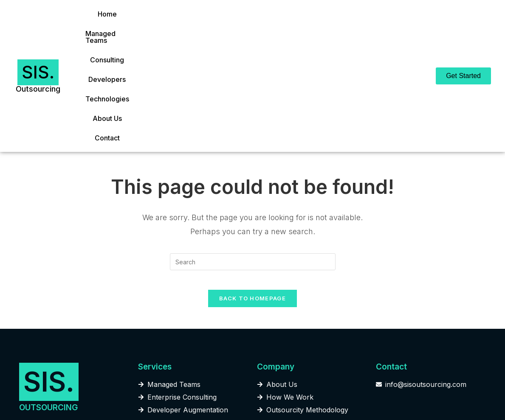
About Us (352, 25)
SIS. (38, 21)
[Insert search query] (253, 160)
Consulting (209, 25)
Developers (255, 25)
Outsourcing (38, 38)
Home (109, 25)
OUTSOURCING (48, 312)
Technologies (306, 25)
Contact (390, 25)
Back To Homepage (253, 203)
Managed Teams (155, 25)
